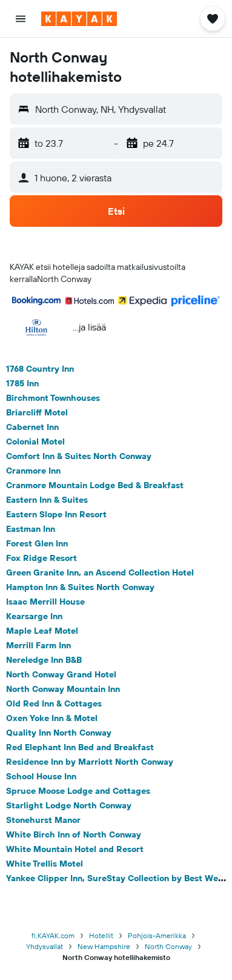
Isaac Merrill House (45, 602)
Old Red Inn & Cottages (54, 703)
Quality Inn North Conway (59, 733)
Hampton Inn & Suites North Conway (80, 587)
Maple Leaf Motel (42, 631)
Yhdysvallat (45, 946)
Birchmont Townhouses (53, 398)
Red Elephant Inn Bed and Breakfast (80, 747)
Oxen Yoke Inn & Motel (52, 718)
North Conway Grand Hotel (61, 674)
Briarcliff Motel (37, 412)
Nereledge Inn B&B (44, 660)
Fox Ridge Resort (41, 558)
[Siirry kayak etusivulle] (79, 19)
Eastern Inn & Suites (47, 500)
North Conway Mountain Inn (63, 689)
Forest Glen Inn (37, 543)
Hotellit (101, 935)
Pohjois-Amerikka (157, 935)
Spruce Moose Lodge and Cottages (78, 791)
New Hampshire (104, 946)
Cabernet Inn (32, 427)
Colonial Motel (35, 441)
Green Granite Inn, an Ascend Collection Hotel (100, 572)
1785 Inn (22, 383)
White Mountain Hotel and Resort (75, 849)
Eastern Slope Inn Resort (56, 514)
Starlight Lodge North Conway (69, 805)
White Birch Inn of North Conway (74, 834)
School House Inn (41, 776)
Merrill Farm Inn (38, 645)
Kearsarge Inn (34, 616)
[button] (21, 19)
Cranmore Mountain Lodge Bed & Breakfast (95, 485)
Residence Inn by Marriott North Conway (90, 762)
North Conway (168, 946)
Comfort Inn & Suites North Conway (79, 456)
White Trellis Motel (45, 864)
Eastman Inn (31, 529)
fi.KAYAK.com (53, 935)
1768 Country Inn (40, 369)
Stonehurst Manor (43, 820)
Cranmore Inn (33, 471)
